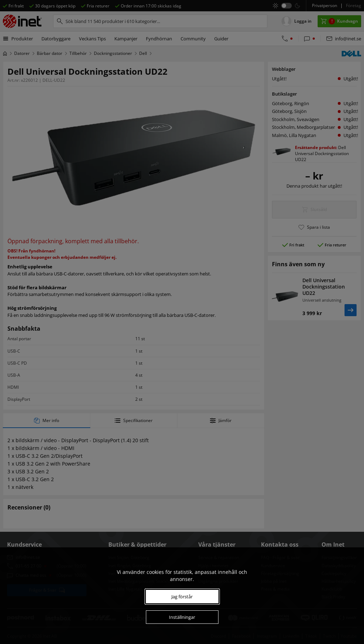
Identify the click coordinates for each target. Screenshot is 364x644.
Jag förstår (182, 597)
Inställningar (182, 617)
